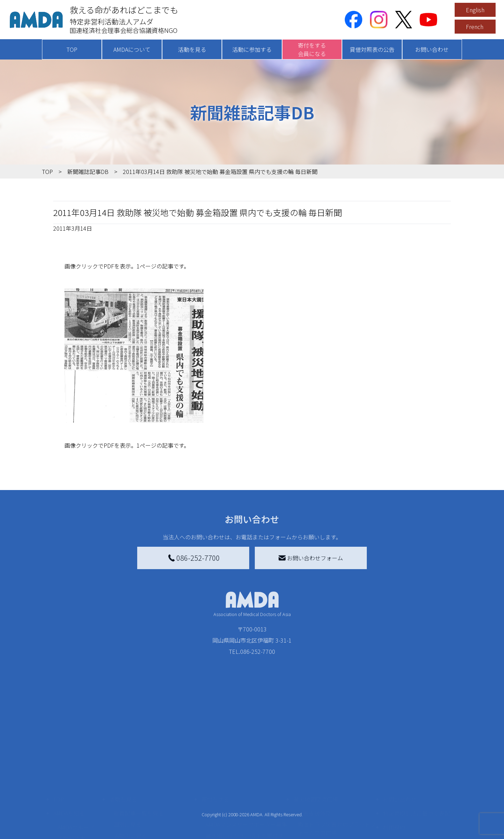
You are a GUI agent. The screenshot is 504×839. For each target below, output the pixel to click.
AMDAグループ (76, 772)
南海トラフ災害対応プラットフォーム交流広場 (337, 773)
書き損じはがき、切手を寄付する (244, 784)
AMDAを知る (69, 758)
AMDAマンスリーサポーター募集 (246, 769)
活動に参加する (252, 49)
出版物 (66, 805)
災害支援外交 (314, 758)
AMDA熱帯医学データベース (79, 821)
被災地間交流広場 (316, 744)
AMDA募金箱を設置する (235, 800)
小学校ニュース (77, 794)
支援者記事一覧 (225, 831)
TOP (72, 49)
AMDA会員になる (227, 758)
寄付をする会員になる (312, 49)
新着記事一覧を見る (139, 758)
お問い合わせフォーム (311, 558)
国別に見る (127, 769)
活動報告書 (71, 783)
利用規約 (394, 772)
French (475, 27)
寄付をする (215, 744)
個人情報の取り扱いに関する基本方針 (416, 790)
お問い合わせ (432, 49)
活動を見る (192, 49)
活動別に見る (130, 780)
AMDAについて (132, 49)
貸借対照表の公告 (372, 49)
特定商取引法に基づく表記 (416, 758)
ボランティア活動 (136, 808)
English (475, 10)
